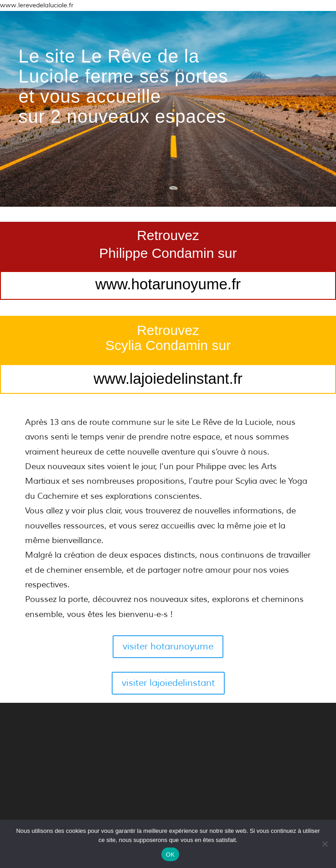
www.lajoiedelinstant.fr (168, 379)
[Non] (325, 844)
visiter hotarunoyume (168, 646)
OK (170, 855)
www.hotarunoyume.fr (168, 284)
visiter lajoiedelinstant (168, 683)
